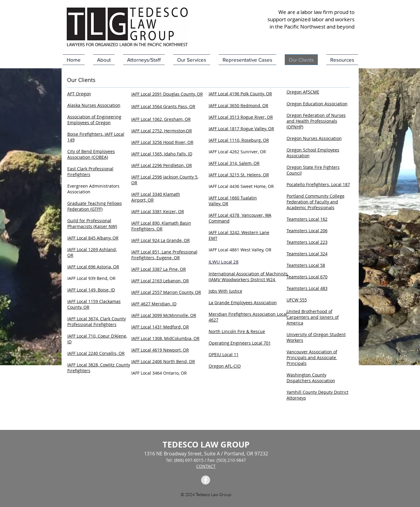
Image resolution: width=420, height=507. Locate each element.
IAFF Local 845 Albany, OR (93, 238)
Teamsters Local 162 (307, 219)
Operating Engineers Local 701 (240, 343)
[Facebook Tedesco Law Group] (206, 480)
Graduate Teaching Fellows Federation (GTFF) (95, 206)
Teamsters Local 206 (307, 231)
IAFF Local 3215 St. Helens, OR (239, 175)
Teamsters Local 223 (307, 242)
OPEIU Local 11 (224, 354)
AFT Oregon (79, 94)
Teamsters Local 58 (306, 265)
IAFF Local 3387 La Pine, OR (159, 269)
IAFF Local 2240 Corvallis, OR (96, 353)
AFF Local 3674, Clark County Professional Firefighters (97, 322)
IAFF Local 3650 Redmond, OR (239, 105)
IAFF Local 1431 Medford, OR (160, 327)
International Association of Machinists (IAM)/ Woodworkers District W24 (248, 277)
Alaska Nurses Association (94, 105)
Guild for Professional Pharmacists (89, 223)
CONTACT (206, 466)
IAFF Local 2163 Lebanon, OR (160, 281)
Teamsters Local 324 (307, 254)
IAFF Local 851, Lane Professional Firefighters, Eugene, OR (164, 255)
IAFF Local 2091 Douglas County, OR (167, 94)
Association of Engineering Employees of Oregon (94, 120)
